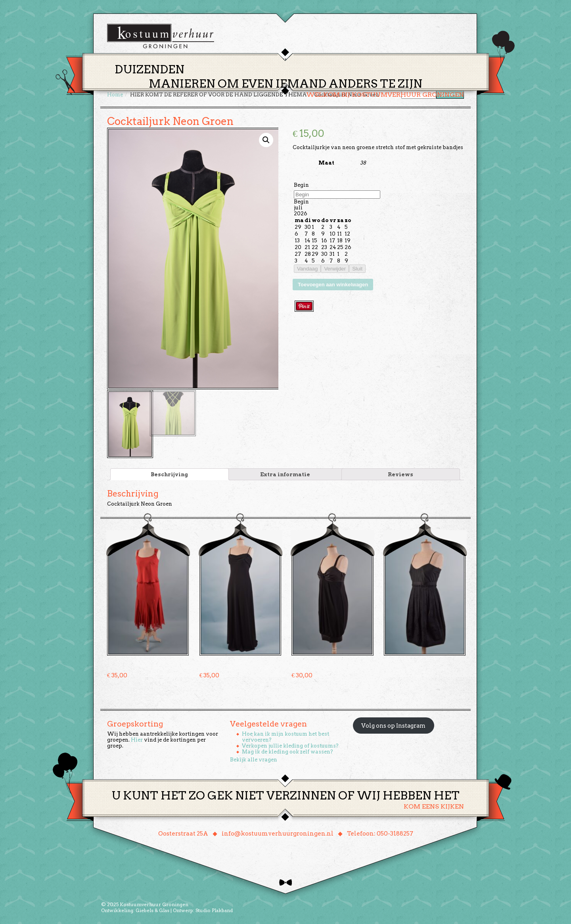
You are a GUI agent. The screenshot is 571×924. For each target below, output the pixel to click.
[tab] (170, 474)
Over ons (359, 61)
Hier (137, 739)
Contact (396, 61)
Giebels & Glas (152, 909)
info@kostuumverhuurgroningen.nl (278, 832)
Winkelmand (440, 61)
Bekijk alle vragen (254, 758)
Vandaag (307, 269)
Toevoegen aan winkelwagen (333, 285)
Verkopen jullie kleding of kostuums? (290, 745)
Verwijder (335, 269)
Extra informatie (285, 473)
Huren (290, 61)
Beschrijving (169, 473)
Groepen (323, 61)
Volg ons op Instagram (393, 725)
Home (226, 61)
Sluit (357, 269)
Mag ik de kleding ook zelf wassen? (287, 751)
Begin (301, 185)
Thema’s (258, 61)
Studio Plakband (214, 909)
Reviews (400, 473)
